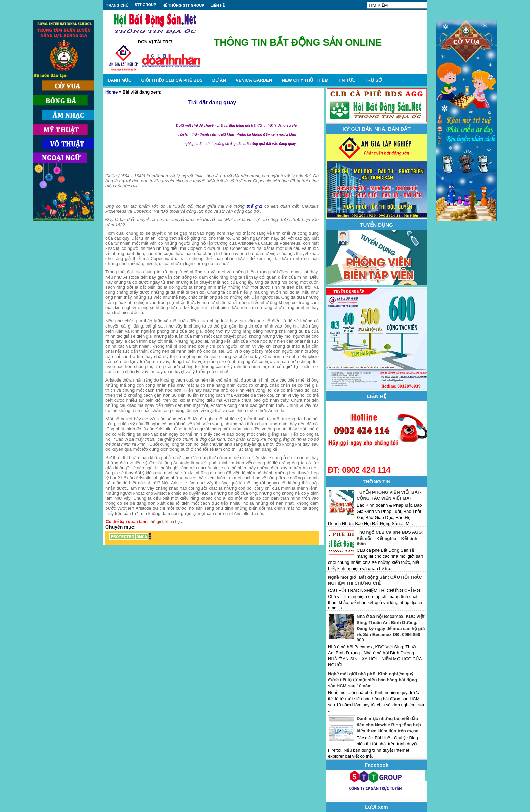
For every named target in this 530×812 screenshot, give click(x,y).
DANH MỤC (119, 80)
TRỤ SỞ (373, 80)
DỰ (219, 80)
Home (112, 92)
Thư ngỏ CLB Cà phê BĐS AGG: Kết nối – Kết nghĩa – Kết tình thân (390, 538)
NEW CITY (305, 80)
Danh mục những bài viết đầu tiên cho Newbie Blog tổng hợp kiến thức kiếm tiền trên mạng (389, 725)
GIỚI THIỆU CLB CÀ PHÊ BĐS (172, 80)
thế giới (254, 206)
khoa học (174, 522)
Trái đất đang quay (212, 102)
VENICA (254, 80)
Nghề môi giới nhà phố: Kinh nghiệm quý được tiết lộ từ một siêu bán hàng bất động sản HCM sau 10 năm (372, 680)
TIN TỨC (346, 80)
